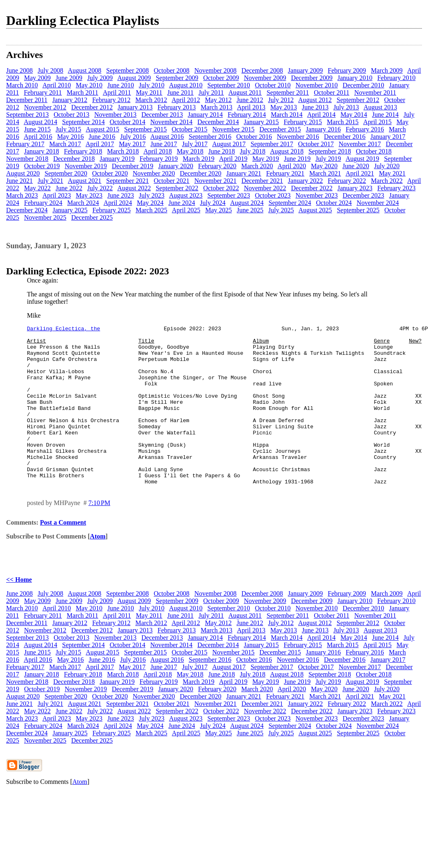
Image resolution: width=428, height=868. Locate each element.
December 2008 (262, 70)
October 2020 (110, 173)
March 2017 (65, 144)
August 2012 (315, 100)
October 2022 (221, 188)
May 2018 (190, 151)
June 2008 (19, 70)
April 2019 (233, 159)
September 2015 (145, 129)
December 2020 (201, 173)
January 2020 (176, 166)
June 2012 (250, 100)
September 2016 (210, 137)
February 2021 (285, 173)
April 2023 (57, 195)
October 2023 (273, 195)
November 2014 (171, 122)
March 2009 (387, 70)
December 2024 (27, 210)
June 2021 (19, 181)
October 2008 (172, 70)
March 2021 (325, 173)
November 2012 (45, 107)
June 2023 (121, 195)
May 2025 (218, 210)
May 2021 (392, 173)
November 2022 (265, 188)
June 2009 (69, 78)
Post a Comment (63, 554)
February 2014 (247, 115)
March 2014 (287, 115)
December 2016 (345, 137)
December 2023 (364, 195)
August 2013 (380, 107)
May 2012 (218, 100)
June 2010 (121, 85)
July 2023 (152, 195)
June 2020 (356, 166)
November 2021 (215, 181)
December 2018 (74, 159)
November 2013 (115, 115)
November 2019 (86, 166)
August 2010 (186, 85)
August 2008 (84, 70)
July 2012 (281, 100)
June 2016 (102, 137)
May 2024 (150, 203)
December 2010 (364, 85)
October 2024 (334, 203)
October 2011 (332, 92)
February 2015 (303, 122)
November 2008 (215, 70)
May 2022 (37, 188)
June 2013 (315, 107)
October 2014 (128, 122)
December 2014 (218, 122)
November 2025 (45, 217)
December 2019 (133, 166)
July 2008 (50, 70)
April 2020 (292, 166)
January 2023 (355, 188)
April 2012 (186, 100)
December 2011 (27, 100)
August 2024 (247, 203)
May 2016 (70, 137)
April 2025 (186, 210)
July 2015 (68, 129)
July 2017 (195, 144)
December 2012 (92, 107)
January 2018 (42, 151)
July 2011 (211, 92)
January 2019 (117, 159)
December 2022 (312, 188)
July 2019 (328, 159)
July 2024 (213, 203)
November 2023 (317, 195)
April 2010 (57, 85)
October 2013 (71, 115)
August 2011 (245, 92)
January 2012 (70, 100)
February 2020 (217, 166)
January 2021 (244, 173)
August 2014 (40, 122)
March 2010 (22, 85)
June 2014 (385, 115)
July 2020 (387, 166)
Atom (98, 568)
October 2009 (221, 78)
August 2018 (287, 151)
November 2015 (233, 129)
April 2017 (100, 144)
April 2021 (360, 173)
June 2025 (250, 210)
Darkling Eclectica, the (63, 329)
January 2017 (388, 137)
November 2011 (375, 92)
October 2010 (273, 85)
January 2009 (306, 70)
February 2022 (347, 181)
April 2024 (118, 203)
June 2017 (164, 144)
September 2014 (83, 122)
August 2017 (229, 144)
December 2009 (312, 78)
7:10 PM (100, 535)
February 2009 (347, 70)
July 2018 (253, 151)
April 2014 (322, 115)
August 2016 (167, 137)
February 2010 (397, 78)
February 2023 (397, 188)
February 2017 (25, 144)
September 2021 (127, 181)
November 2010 (317, 85)
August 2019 (362, 159)
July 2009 (100, 78)
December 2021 (262, 181)
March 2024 (83, 203)
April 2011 (117, 92)
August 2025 (315, 210)
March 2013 (217, 107)
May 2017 (132, 144)
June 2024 (182, 203)
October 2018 (374, 151)
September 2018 (330, 151)
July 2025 (281, 210)
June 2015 (37, 129)
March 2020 (257, 166)
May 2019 (265, 159)
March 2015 (343, 122)
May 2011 (149, 92)
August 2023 (186, 195)
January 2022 (306, 181)
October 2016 (254, 137)
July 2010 (152, 85)
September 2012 (358, 100)
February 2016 (365, 129)
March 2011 (83, 92)
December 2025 (92, 217)
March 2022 (387, 181)
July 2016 (133, 137)
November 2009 (265, 78)
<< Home (19, 611)
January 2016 (324, 129)
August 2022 (134, 188)
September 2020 (66, 173)
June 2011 (181, 92)
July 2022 (100, 188)
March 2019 (199, 159)
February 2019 (159, 159)
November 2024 (378, 203)
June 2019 (297, 159)
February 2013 (177, 107)
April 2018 (157, 151)
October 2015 (190, 129)
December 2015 (280, 129)
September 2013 (27, 115)
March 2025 (151, 210)
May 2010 (89, 85)
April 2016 (38, 137)
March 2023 (22, 195)
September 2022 (177, 188)
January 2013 (135, 107)
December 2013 (162, 115)
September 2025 (358, 210)
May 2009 (37, 78)
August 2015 (102, 129)
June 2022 (69, 188)
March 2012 (151, 100)
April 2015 (377, 122)
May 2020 (324, 166)
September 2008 (127, 70)
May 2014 (354, 115)
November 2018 (27, 159)
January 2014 (205, 115)
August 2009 (134, 78)
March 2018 (123, 151)
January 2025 (70, 210)
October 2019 (42, 166)
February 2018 (83, 151)
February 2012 (111, 100)
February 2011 (43, 92)
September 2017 (272, 144)
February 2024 (43, 203)
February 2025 (112, 210)
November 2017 (360, 144)
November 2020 (154, 173)
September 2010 (228, 85)
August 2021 (84, 181)
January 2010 (355, 78)
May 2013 (283, 107)
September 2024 (290, 203)
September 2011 (288, 92)
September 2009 (177, 78)
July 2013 (346, 107)
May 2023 (89, 195)
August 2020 (23, 173)
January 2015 (262, 122)
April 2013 (251, 107)
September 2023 (228, 195)
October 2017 (316, 144)
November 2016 (298, 137)
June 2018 (222, 151)
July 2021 (50, 181)
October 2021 (172, 181)
